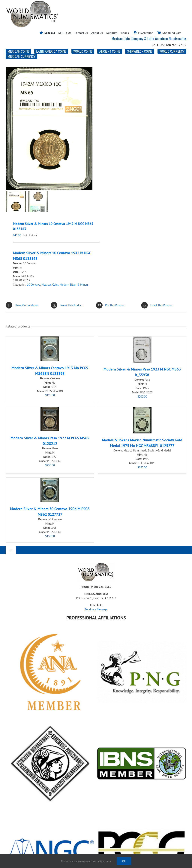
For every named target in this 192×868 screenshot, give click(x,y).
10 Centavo (34, 285)
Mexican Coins (50, 285)
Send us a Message (96, 609)
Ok (124, 861)
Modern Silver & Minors (74, 285)
